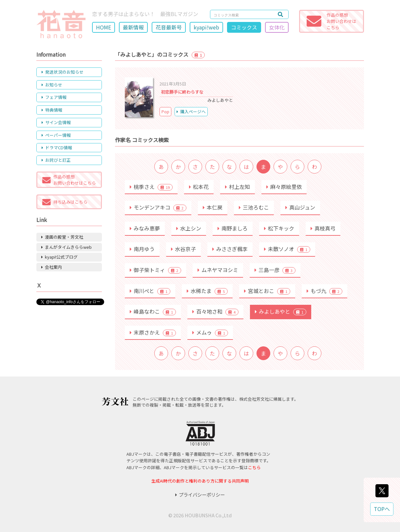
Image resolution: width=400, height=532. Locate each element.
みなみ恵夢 (145, 228)
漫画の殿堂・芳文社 (62, 237)
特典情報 (52, 110)
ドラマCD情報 (57, 147)
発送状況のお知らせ (63, 72)
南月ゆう (142, 249)
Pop (165, 111)
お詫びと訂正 (56, 160)
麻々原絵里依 (284, 187)
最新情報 (133, 27)
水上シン (189, 228)
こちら (254, 467)
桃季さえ (151, 187)
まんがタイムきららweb (67, 247)
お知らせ (52, 85)
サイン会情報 (56, 122)
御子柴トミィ (155, 270)
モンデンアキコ (158, 207)
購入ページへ (191, 111)
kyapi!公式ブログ (59, 257)
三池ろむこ (254, 207)
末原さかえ (153, 332)
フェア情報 (54, 97)
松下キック (279, 228)
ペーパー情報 (56, 135)
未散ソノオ (287, 249)
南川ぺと (150, 291)
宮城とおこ (267, 291)
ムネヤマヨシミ (218, 270)
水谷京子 (183, 249)
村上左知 (238, 187)
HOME (104, 27)
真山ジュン (300, 207)
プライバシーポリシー (200, 495)
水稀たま (207, 291)
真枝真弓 (323, 228)
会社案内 (52, 267)
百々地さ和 (215, 311)
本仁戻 (213, 207)
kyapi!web (206, 27)
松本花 (199, 187)
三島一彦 (275, 270)
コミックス (244, 27)
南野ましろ (233, 228)
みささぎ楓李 (230, 249)
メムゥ (210, 332)
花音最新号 (169, 27)
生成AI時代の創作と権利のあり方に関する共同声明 (200, 481)
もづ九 (324, 291)
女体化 (277, 27)
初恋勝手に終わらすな (182, 92)
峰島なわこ (153, 311)
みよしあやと (281, 311)
